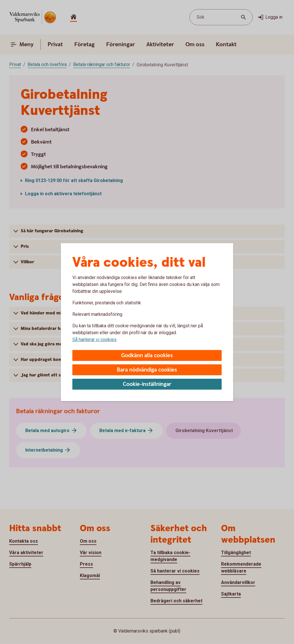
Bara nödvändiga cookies (147, 370)
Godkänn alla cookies (147, 356)
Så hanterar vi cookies (94, 340)
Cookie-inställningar (147, 384)
